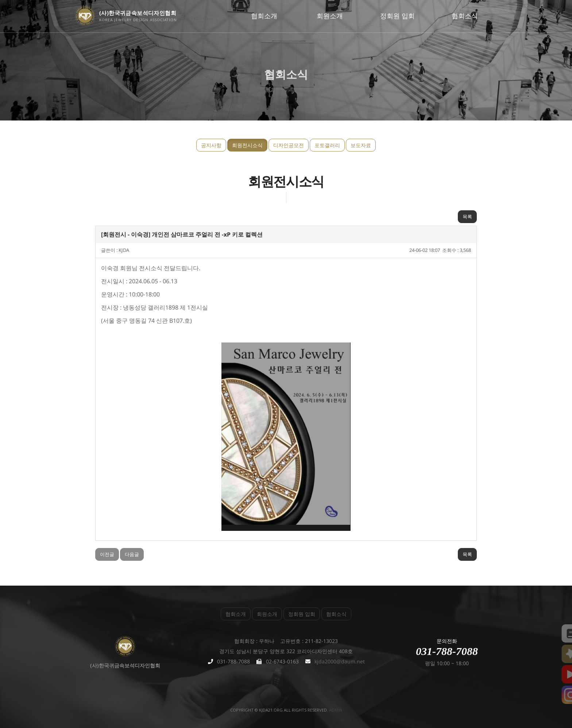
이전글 (107, 554)
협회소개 (264, 16)
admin (336, 710)
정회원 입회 (397, 16)
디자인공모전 (289, 145)
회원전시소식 (247, 145)
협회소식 (465, 16)
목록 (467, 217)
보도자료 (361, 145)
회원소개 (330, 16)
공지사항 (211, 145)
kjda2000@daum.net (340, 661)
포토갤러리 (327, 145)
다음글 (132, 554)
